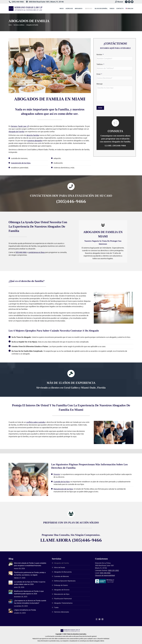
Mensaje (99, 84)
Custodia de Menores (61, 576)
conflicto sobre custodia (36, 422)
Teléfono (100, 64)
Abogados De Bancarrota (63, 572)
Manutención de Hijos (62, 594)
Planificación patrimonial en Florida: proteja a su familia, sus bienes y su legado (30, 574)
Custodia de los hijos (62, 482)
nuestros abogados (35, 141)
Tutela (56, 608)
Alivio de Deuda (60, 568)
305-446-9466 (21, 252)
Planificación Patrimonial (63, 599)
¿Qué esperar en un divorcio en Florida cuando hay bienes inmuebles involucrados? (30, 602)
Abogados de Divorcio (62, 590)
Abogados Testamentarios (63, 603)
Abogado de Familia (16, 132)
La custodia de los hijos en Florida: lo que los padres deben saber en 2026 (30, 583)
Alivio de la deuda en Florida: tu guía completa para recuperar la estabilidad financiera (30, 564)
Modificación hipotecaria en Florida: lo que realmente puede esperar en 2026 (29, 592)
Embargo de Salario (61, 585)
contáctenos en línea (36, 252)
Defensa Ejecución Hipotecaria (65, 581)
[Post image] (11, 564)
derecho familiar (33, 135)
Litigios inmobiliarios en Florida (25, 610)
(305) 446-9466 (18, 2)
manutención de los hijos (21, 163)
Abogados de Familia (62, 563)
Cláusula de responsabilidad (105, 575)
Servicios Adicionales (62, 612)
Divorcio (57, 474)
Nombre (100, 55)
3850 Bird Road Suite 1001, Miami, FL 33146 (46, 2)
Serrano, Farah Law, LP (20, 126)
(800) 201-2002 (113, 570)
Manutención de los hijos (63, 489)
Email (99, 74)
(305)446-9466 (119, 146)
